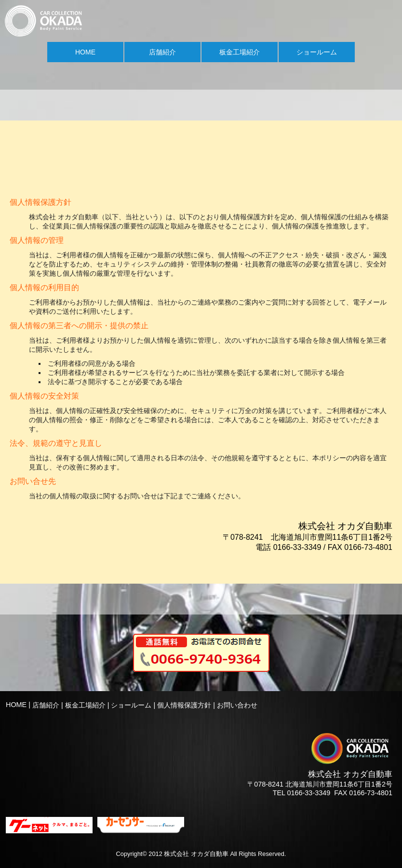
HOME (85, 52)
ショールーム (317, 52)
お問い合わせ (237, 705)
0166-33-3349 (309, 793)
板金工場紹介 (240, 52)
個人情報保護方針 (184, 705)
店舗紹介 (162, 52)
